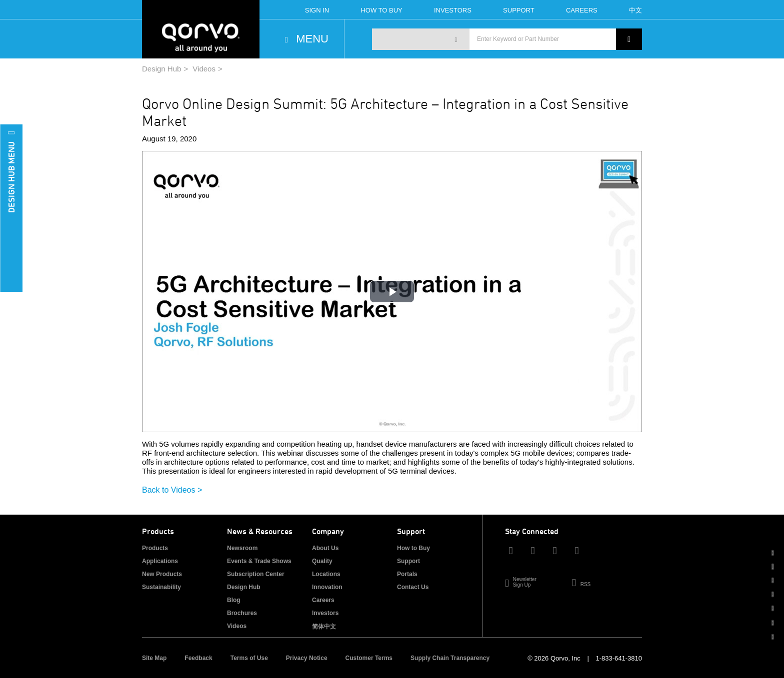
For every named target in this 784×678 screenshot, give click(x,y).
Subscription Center (256, 574)
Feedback (198, 658)
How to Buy (413, 548)
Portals (407, 574)
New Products (162, 574)
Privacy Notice (307, 658)
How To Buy (381, 10)
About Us (325, 548)
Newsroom (242, 548)
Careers (582, 10)
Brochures (242, 613)
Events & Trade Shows (259, 561)
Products (155, 548)
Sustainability (161, 587)
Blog (234, 600)
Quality (322, 561)
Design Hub (161, 69)
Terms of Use (249, 658)
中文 (635, 10)
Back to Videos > (172, 490)
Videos (204, 69)
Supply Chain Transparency (450, 658)
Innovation (327, 587)
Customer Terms (369, 658)
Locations (326, 574)
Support (519, 10)
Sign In (317, 10)
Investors (453, 10)
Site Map (154, 658)
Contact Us (413, 587)
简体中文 (324, 627)
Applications (160, 561)
